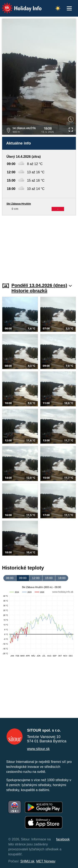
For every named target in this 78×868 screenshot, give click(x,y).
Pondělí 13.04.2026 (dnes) (42, 285)
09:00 (23, 578)
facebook (63, 839)
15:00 (49, 578)
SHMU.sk (27, 861)
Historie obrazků (29, 291)
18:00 (62, 578)
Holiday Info (18, 5)
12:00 (36, 578)
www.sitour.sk (38, 749)
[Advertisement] (39, 246)
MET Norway (46, 861)
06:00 (10, 578)
